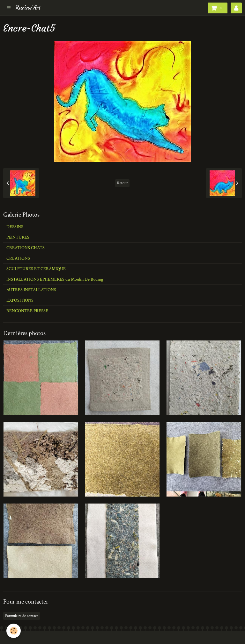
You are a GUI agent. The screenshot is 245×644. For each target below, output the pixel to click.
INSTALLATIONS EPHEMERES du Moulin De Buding (55, 279)
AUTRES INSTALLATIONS (31, 290)
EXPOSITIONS (20, 300)
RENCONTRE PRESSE (27, 311)
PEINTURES (18, 237)
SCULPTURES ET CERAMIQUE (36, 269)
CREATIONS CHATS (26, 248)
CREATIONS (18, 258)
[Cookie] (14, 631)
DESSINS (15, 227)
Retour (122, 183)
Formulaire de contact (22, 616)
